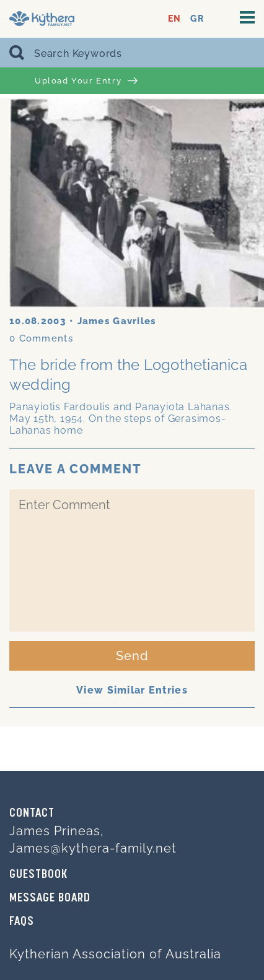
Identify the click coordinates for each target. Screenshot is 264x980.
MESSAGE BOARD (50, 898)
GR (197, 19)
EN (174, 19)
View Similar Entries (132, 690)
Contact (32, 814)
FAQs (22, 922)
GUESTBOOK (38, 875)
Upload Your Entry (86, 81)
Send (132, 656)
